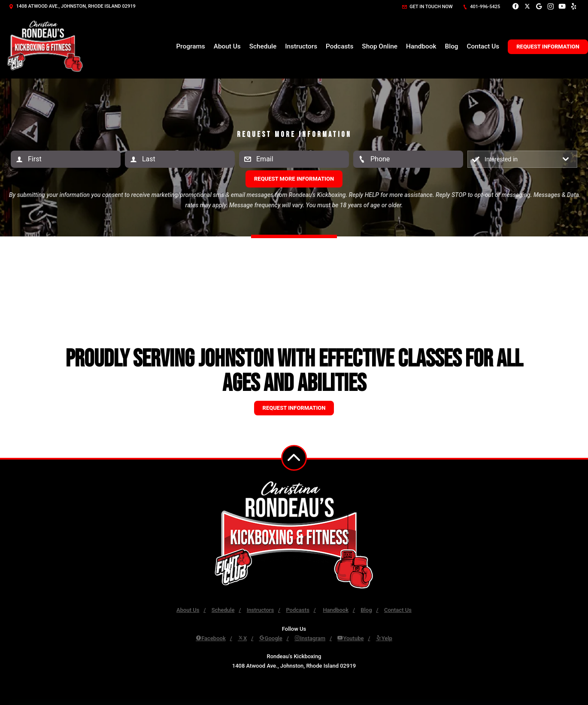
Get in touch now (427, 7)
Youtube (350, 638)
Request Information (548, 47)
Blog (452, 46)
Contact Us (483, 46)
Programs (191, 46)
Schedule (263, 46)
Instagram (310, 638)
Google (271, 638)
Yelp (384, 638)
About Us (227, 46)
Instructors (301, 46)
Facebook (211, 638)
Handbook (421, 46)
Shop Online (380, 46)
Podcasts (339, 46)
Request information (294, 408)
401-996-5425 (482, 7)
